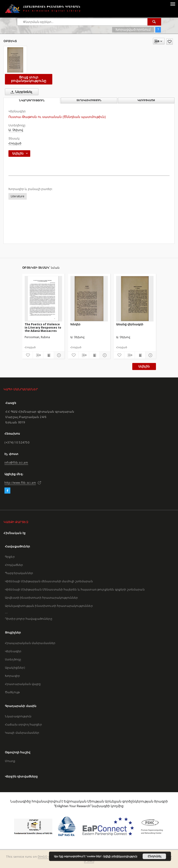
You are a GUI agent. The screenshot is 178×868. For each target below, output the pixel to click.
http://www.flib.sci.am (20, 483)
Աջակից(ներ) (15, 668)
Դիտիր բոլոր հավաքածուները (29, 619)
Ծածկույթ (12, 692)
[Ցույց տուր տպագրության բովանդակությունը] (49, 355)
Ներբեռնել (21, 92)
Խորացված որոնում (133, 29)
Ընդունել (154, 856)
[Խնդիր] (89, 299)
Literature (18, 196)
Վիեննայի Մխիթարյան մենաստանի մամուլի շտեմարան (49, 581)
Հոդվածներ (14, 565)
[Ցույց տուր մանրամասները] (58, 355)
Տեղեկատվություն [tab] (89, 100)
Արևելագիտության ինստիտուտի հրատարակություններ (49, 606)
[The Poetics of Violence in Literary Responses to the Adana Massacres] (43, 299)
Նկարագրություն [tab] (32, 101)
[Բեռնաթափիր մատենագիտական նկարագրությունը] (38, 355)
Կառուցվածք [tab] (146, 100)
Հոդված (15, 143)
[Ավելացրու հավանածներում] (170, 42)
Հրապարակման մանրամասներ (30, 643)
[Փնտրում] (154, 22)
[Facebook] (7, 491)
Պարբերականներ (19, 573)
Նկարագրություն (18, 716)
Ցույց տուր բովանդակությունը (29, 79)
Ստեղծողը (13, 659)
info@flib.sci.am (16, 463)
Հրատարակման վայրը (23, 684)
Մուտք (10, 761)
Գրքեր (10, 557)
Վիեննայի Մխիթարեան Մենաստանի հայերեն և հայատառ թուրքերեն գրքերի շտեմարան (75, 589)
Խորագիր (12, 676)
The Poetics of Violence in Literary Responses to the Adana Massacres (43, 328)
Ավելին (144, 366)
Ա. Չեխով (16, 130)
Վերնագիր (13, 651)
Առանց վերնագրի (130, 324)
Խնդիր (75, 324)
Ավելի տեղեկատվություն (120, 856)
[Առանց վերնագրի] (135, 299)
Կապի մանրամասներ (22, 733)
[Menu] (173, 4)
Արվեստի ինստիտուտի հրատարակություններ (42, 598)
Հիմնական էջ (15, 533)
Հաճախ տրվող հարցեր (23, 724)
